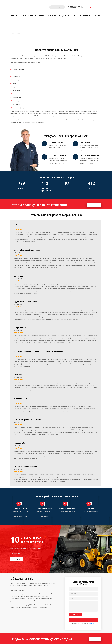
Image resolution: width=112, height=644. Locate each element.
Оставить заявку (93, 205)
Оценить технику (83, 620)
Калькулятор (52, 16)
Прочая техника (40, 16)
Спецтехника (15, 16)
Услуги (30, 16)
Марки (24, 16)
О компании (77, 16)
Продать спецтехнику (94, 7)
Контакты (96, 16)
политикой (92, 624)
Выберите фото (75, 614)
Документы (87, 16)
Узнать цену (18, 559)
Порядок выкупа (65, 16)
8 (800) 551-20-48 (75, 7)
